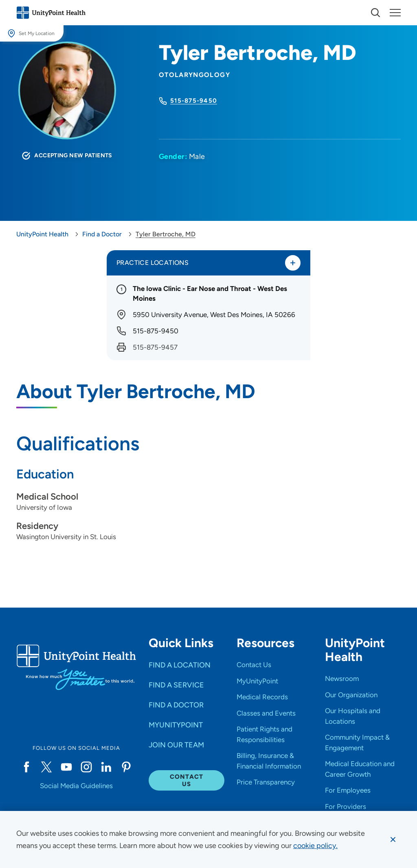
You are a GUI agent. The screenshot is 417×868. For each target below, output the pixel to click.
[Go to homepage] (51, 13)
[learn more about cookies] (315, 846)
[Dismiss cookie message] (393, 839)
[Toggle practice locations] (293, 263)
